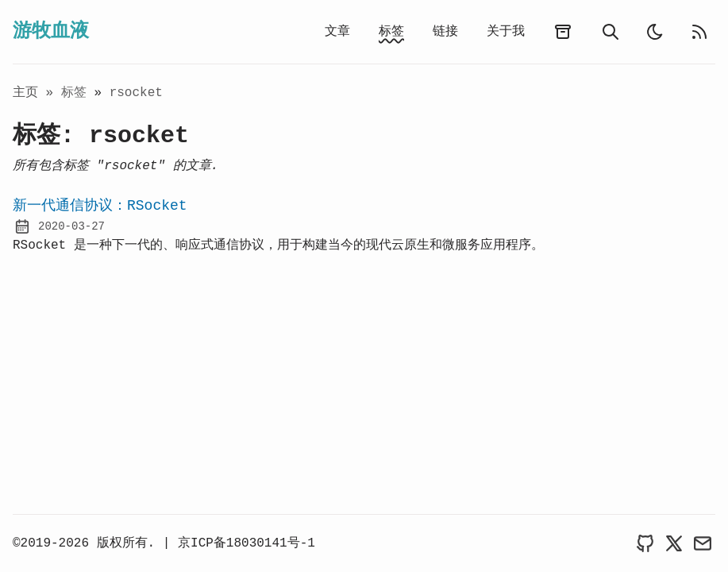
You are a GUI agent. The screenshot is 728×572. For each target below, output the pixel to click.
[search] (611, 32)
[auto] (655, 32)
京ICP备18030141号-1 (247, 543)
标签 (391, 32)
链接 (445, 32)
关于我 (506, 32)
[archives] (563, 32)
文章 (337, 32)
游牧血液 (51, 31)
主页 (25, 93)
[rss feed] (699, 32)
